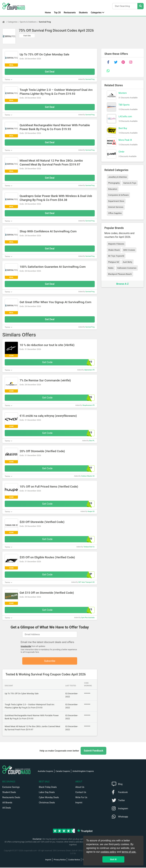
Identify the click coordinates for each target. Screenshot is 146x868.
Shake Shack (114, 250)
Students (83, 13)
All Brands (7, 803)
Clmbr (121, 152)
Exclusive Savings (11, 788)
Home (48, 13)
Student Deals (9, 793)
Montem (123, 93)
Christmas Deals (47, 803)
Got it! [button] (113, 859)
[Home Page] (5, 22)
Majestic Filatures (116, 244)
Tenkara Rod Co (89, 547)
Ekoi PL (92, 441)
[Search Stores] (141, 6)
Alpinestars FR (89, 370)
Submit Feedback (93, 751)
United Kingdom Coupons (83, 772)
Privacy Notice (60, 860)
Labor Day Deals (47, 793)
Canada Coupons (63, 772)
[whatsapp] (108, 71)
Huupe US (91, 511)
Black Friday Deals (48, 788)
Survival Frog (45, 22)
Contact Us (81, 793)
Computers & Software (118, 195)
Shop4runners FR (89, 405)
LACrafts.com (125, 116)
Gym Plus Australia (88, 618)
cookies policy (108, 852)
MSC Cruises (129, 250)
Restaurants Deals (11, 798)
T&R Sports (124, 105)
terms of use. (129, 852)
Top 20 (57, 13)
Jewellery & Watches (118, 177)
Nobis (111, 268)
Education (113, 189)
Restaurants (70, 13)
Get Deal (50, 72)
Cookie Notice (74, 860)
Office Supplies (115, 213)
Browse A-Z (122, 284)
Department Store (116, 201)
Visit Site (27, 36)
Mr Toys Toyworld (116, 256)
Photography (114, 183)
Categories (96, 13)
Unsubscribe (26, 646)
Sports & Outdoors (28, 22)
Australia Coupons (45, 772)
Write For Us (81, 798)
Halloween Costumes (127, 268)
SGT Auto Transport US (86, 582)
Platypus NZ (114, 262)
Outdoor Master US (88, 476)
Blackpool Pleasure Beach (120, 274)
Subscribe (50, 661)
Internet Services (116, 207)
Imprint (79, 803)
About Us (80, 788)
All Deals (7, 808)
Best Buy (123, 128)
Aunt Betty (127, 262)
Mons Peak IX (125, 140)
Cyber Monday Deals (49, 798)
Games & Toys (130, 183)
